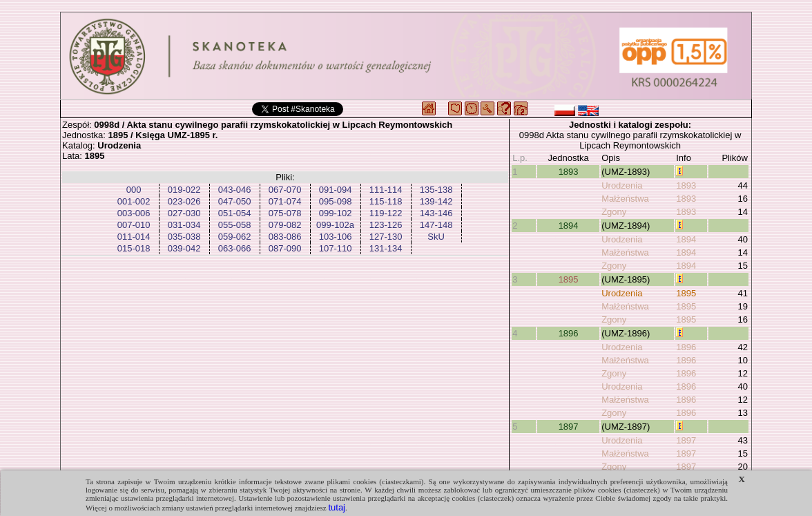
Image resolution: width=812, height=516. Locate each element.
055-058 (235, 225)
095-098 (336, 201)
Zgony (614, 212)
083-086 (285, 237)
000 (134, 190)
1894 (569, 226)
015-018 (134, 248)
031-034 (184, 225)
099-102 (336, 213)
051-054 (235, 213)
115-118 (386, 201)
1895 (569, 279)
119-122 (386, 213)
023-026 (184, 201)
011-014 (134, 237)
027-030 (184, 213)
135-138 (436, 190)
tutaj (337, 507)
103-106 (336, 237)
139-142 (436, 201)
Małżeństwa (625, 199)
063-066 (235, 248)
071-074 (285, 201)
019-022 (184, 190)
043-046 (235, 190)
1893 (569, 172)
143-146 (436, 213)
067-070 (285, 190)
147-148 (436, 225)
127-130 (386, 237)
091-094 (336, 190)
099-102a (335, 225)
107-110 (336, 248)
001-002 (134, 201)
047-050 (235, 201)
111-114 (386, 190)
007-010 (134, 225)
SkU (436, 237)
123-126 (386, 225)
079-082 (285, 225)
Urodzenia (622, 185)
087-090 (285, 248)
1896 (569, 333)
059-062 (235, 237)
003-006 (134, 213)
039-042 (184, 248)
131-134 (386, 248)
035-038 (184, 237)
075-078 (285, 213)
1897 (569, 427)
